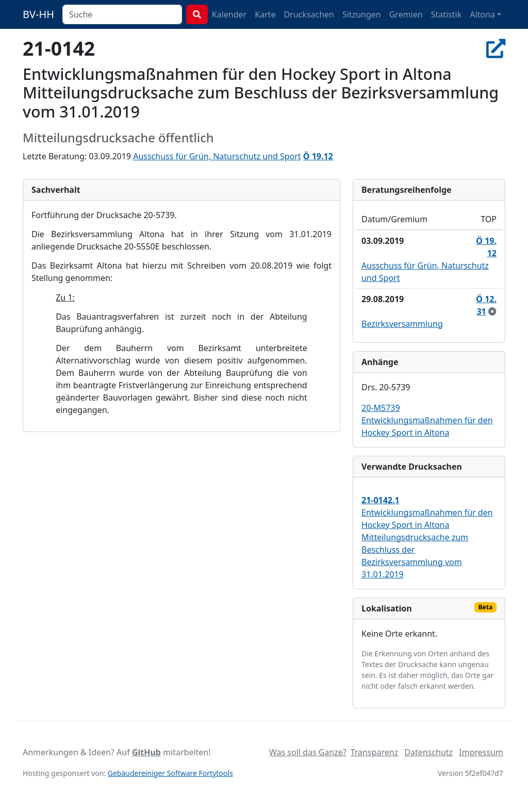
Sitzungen (362, 14)
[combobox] (122, 14)
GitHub (146, 752)
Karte (265, 14)
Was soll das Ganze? (308, 752)
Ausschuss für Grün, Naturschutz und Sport (217, 156)
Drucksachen (309, 14)
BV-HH (38, 14)
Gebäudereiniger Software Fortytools (170, 773)
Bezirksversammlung (402, 324)
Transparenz (374, 752)
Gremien (406, 14)
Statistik (447, 14)
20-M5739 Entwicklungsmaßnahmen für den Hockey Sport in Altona (427, 420)
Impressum (481, 752)
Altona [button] (482, 14)
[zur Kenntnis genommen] (492, 311)
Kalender (229, 14)
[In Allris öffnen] (496, 48)
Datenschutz (428, 752)
